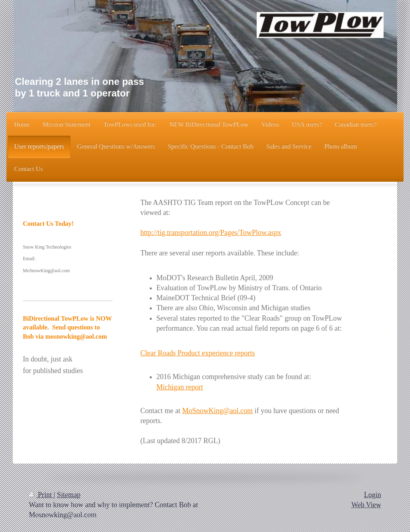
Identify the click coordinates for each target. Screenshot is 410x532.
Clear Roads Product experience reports (198, 353)
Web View (366, 505)
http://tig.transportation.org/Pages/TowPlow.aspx (211, 233)
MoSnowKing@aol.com (217, 411)
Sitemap (69, 495)
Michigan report (180, 387)
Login (373, 495)
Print (41, 495)
